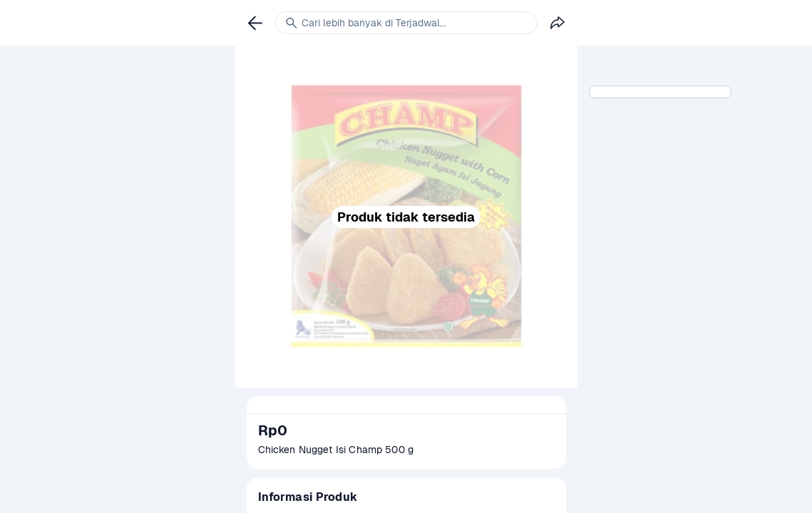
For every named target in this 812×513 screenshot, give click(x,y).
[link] (255, 23)
